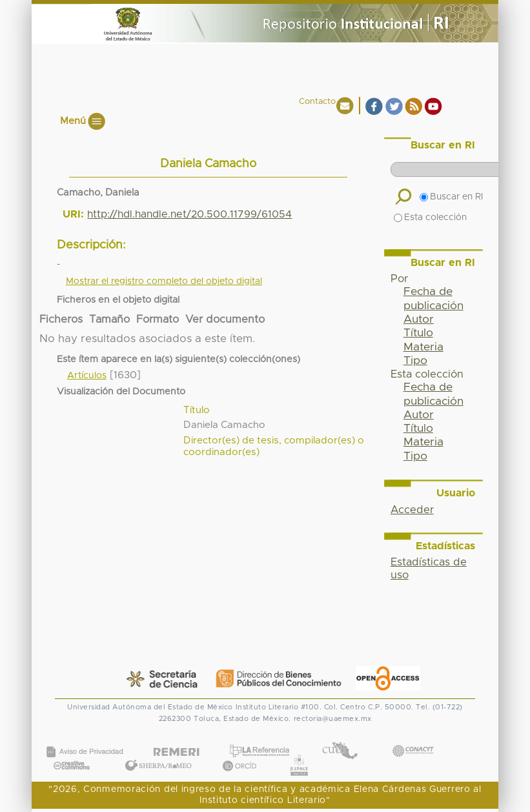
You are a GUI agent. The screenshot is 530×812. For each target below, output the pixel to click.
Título (418, 333)
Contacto (317, 102)
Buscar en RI (451, 197)
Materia (423, 347)
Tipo (415, 361)
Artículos (87, 376)
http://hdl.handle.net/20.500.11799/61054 (189, 214)
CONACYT (413, 738)
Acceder (412, 510)
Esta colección (430, 218)
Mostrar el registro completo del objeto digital (164, 281)
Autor (419, 320)
